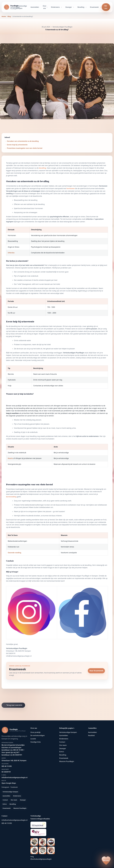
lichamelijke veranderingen (38, 288)
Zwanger (69, 7)
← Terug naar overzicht (13, 705)
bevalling (42, 168)
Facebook (14, 787)
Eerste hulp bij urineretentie (17, 145)
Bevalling (81, 7)
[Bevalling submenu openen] (86, 7)
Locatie (33, 739)
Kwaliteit (91, 735)
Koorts (10, 458)
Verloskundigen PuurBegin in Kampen (84, 576)
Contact (5, 800)
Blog (9, 16)
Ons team (14, 800)
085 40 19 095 (7, 823)
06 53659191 (11, 653)
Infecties (11, 253)
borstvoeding (11, 497)
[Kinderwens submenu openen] (62, 7)
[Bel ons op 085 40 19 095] (106, 861)
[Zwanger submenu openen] (74, 7)
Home (4, 16)
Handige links (36, 742)
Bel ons (106, 7)
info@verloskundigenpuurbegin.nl (19, 656)
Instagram (5, 787)
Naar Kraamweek (96, 671)
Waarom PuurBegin (20, 808)
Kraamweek (94, 7)
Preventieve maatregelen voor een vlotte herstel (25, 148)
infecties (89, 219)
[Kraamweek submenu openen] (101, 7)
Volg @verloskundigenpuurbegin (41, 858)
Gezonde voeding (14, 553)
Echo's (5, 804)
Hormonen (103, 186)
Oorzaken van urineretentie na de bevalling (23, 141)
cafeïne (23, 516)
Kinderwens (55, 7)
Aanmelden (35, 7)
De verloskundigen (38, 735)
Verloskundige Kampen (22, 7)
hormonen (71, 188)
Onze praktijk (35, 732)
